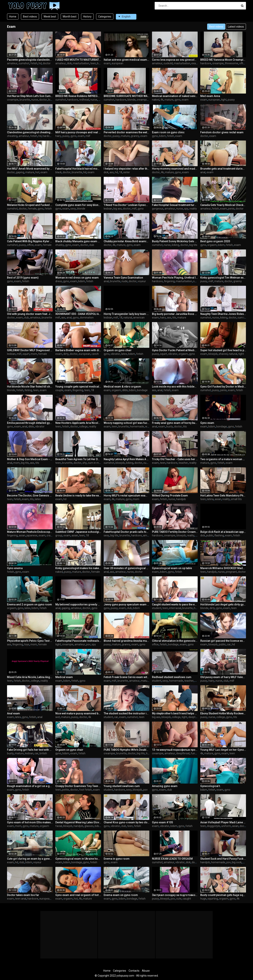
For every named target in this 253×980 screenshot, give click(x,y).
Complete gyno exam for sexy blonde (78, 205)
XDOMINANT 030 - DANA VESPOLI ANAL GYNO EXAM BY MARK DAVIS (78, 314)
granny (135, 136)
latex (124, 354)
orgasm (212, 245)
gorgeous (158, 209)
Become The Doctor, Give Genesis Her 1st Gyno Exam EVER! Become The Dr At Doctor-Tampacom (30, 496)
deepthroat (195, 717)
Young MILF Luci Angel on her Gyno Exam (223, 750)
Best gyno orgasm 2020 (215, 241)
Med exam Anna (210, 96)
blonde (132, 100)
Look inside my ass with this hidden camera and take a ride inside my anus (175, 387)
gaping (20, 172)
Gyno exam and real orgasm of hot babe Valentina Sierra (78, 895)
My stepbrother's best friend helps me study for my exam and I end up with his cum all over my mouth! (175, 713)
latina (210, 499)
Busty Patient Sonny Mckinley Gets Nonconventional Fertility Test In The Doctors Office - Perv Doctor (175, 241)
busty (170, 426)
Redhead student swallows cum (172, 677)
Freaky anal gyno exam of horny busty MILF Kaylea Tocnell (175, 423)
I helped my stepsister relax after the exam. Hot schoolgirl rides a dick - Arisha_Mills (126, 169)
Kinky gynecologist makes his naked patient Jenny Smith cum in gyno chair (78, 568)
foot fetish (86, 790)
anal (203, 172)
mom (34, 354)
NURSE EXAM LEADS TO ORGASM (172, 859)
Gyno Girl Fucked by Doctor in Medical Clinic (223, 387)
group (59, 535)
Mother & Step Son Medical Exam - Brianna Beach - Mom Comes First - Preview (30, 459)
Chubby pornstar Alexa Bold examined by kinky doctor (126, 241)
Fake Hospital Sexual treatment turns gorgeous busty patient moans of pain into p (175, 205)
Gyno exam (207, 423)
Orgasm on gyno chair (118, 350)
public (210, 535)
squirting (213, 899)
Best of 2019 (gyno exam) (23, 278)
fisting (28, 390)
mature (169, 100)
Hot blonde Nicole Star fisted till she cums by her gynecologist (30, 387)
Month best (70, 17)
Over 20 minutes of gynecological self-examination (126, 568)
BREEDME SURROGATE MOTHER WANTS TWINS (126, 96)
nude (125, 281)
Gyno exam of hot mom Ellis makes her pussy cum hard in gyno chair (30, 822)
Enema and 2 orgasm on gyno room (29, 604)
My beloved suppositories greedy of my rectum (78, 604)
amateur (12, 63)
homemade (137, 426)
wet (147, 426)
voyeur (142, 281)
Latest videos (236, 27)
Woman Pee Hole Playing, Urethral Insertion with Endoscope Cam (175, 278)
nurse (35, 100)
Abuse (146, 971)
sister (127, 172)
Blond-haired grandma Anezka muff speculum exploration (126, 641)
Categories (105, 17)
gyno (178, 100)
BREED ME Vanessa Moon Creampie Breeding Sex (223, 60)
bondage (142, 390)
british (43, 753)
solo (196, 281)
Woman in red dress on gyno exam (77, 278)
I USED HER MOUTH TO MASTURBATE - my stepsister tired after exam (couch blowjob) (78, 60)
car (229, 644)
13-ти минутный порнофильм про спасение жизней (175, 750)
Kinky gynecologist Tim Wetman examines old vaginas (223, 278)
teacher (183, 463)
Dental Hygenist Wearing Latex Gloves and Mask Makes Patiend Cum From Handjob (78, 822)
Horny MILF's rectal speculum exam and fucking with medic (126, 496)
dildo (125, 390)
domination (87, 318)
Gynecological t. (210, 786)
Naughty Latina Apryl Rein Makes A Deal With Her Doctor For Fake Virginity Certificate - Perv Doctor (126, 459)
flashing (219, 535)
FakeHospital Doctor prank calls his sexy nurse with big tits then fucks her (126, 532)
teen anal (21, 899)
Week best (50, 17)
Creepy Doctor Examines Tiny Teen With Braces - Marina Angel (78, 786)
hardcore (206, 63)
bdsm (162, 136)
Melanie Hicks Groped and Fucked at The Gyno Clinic (30, 205)
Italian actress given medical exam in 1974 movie (126, 60)
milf (88, 136)
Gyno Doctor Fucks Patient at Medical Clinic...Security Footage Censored (175, 350)
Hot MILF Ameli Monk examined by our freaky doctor (30, 169)
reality (193, 209)
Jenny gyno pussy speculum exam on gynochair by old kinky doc (126, 604)
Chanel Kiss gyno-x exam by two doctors (126, 822)
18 (121, 172)
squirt (26, 354)
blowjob (213, 354)
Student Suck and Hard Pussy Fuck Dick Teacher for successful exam (223, 859)
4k (162, 100)
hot (37, 172)
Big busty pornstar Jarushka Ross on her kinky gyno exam (175, 314)
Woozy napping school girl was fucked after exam (126, 423)
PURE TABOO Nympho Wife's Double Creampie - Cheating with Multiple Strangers (126, 750)
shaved (223, 354)
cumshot (24, 63)
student (157, 608)
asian (218, 499)
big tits (52, 100)
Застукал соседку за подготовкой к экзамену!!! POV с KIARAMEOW (175, 895)
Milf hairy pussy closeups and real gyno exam (78, 132)
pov (88, 644)
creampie (218, 63)
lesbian (108, 209)
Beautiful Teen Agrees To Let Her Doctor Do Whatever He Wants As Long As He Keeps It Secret (78, 459)
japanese (32, 535)
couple (59, 390)
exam (107, 63)
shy (85, 463)
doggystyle (214, 826)
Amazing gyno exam (165, 786)
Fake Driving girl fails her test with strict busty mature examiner (30, 750)
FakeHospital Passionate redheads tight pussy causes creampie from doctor (78, 641)
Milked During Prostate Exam (170, 496)
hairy (58, 136)
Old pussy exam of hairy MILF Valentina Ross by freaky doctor (223, 677)
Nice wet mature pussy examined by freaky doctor (78, 713)
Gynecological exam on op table (172, 568)
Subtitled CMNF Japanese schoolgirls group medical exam (78, 532)
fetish (34, 63)
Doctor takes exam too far (23, 895)
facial (59, 826)
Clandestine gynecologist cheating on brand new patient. (30, 132)
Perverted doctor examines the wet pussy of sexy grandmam (126, 132)
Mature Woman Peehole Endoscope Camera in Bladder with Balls (30, 532)
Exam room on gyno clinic (168, 132)
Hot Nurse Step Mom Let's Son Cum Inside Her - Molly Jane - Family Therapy (30, 96)
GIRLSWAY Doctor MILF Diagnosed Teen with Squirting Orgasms (30, 350)
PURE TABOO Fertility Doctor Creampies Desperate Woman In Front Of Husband (175, 532)
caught (187, 899)
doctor (47, 63)
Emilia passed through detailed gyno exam (30, 423)
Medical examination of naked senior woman (175, 96)
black (58, 172)
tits (174, 318)
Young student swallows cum (122, 786)
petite (66, 790)
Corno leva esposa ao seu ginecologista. (175, 60)
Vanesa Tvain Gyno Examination (123, 278)
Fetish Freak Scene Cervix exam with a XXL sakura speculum (126, 677)
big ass (118, 209)
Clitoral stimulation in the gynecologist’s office (175, 641)
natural (128, 318)
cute (179, 899)
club (92, 245)
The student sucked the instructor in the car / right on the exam (126, 713)
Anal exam (14, 713)
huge (203, 899)
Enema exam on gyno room (121, 895)
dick (69, 63)
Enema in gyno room (117, 859)
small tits (236, 499)
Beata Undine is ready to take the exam (78, 496)
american (139, 318)
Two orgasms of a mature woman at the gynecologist (223, 459)
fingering (169, 281)
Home (13, 17)
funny (194, 753)
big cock (237, 862)
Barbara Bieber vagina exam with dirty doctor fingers (78, 350)
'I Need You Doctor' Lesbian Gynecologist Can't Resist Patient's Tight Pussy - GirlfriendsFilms (126, 205)
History (87, 17)
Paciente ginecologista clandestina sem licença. (30, 60)
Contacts (134, 971)
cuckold (168, 63)
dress (59, 281)
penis (231, 209)
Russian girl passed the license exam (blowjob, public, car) (223, 641)
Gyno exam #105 (162, 822)
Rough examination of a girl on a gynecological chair (30, 786)
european (117, 63)
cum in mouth (96, 463)
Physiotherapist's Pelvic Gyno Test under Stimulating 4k (30, 641)
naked (156, 100)
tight (224, 100)
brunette (25, 100)
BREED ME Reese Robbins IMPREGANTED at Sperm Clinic (78, 96)
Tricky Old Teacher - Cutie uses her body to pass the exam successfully (175, 459)
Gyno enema (15, 568)
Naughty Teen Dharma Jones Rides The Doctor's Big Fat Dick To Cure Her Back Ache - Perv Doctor (223, 314)
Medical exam (64, 677)
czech (95, 354)
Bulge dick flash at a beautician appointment (223, 532)
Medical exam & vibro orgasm (122, 387)
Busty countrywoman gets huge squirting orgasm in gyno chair (223, 895)
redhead (84, 100)
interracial (175, 608)
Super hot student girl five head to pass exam (223, 350)
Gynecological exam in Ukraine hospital (78, 859)
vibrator (115, 354)
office (243, 63)
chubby (60, 245)
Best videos (30, 17)
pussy (231, 100)
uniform (226, 826)
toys (27, 644)
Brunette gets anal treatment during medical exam (223, 169)
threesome (232, 63)
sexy (73, 209)
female (32, 209)
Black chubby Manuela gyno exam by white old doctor (78, 241)
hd (40, 63)
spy (186, 209)
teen (93, 63)
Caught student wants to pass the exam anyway (175, 604)
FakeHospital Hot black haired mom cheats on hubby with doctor (78, 169)
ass (112, 172)
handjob (181, 499)
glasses (89, 826)
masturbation (81, 63)
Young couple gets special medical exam (78, 387)
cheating (12, 136)
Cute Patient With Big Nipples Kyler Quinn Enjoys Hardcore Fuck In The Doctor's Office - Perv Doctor (30, 241)
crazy (50, 535)
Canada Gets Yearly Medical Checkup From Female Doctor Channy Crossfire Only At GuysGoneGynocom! (223, 205)
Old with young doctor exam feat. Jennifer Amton (30, 314)
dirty (66, 354)
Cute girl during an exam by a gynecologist (30, 859)
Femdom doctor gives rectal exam (222, 132)
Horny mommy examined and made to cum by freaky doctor (175, 169)
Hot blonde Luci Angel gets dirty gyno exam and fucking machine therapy (223, 604)
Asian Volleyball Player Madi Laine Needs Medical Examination (223, 822)
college (83, 426)
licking (175, 245)
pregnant (231, 572)
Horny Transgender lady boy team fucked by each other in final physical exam (126, 314)
